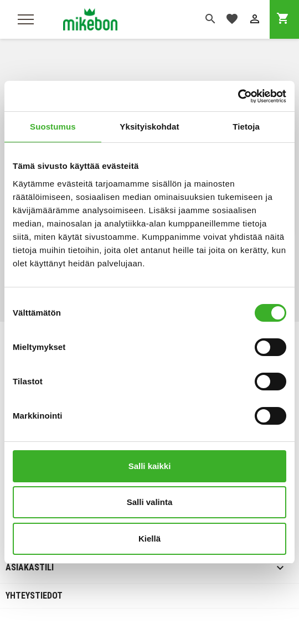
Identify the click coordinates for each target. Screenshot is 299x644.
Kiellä (149, 539)
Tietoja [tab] (246, 127)
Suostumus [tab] (53, 127)
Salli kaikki (150, 466)
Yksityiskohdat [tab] (149, 127)
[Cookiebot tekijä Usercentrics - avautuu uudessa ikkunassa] (238, 96)
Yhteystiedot (34, 596)
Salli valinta (150, 502)
